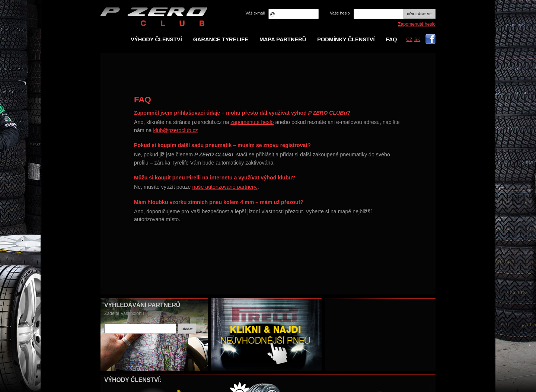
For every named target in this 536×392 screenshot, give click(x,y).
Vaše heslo (340, 13)
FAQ (392, 39)
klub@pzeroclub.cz (175, 130)
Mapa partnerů (283, 39)
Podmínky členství (346, 39)
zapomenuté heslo (252, 122)
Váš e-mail (255, 13)
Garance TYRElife (221, 39)
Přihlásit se (419, 14)
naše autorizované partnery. (225, 187)
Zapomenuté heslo (417, 24)
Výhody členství (156, 39)
